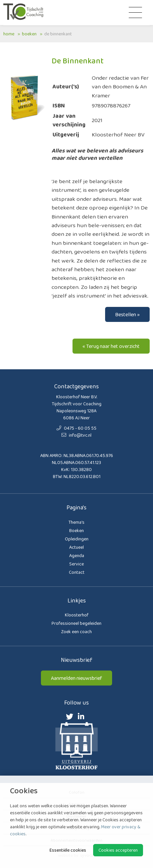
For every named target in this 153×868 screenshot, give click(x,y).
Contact (77, 572)
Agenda (77, 555)
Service (76, 564)
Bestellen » (127, 314)
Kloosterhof (77, 615)
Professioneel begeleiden (76, 623)
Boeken (29, 34)
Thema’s (76, 522)
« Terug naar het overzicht (111, 346)
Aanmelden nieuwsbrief (76, 678)
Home (9, 34)
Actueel (76, 547)
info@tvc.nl (76, 435)
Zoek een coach (76, 631)
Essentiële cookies (68, 850)
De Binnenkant (58, 34)
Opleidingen (77, 539)
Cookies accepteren (118, 850)
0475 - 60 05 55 (76, 428)
